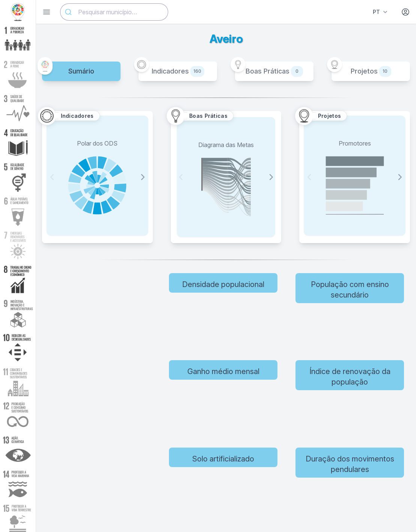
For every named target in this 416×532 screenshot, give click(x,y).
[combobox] (114, 12)
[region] (107, 395)
